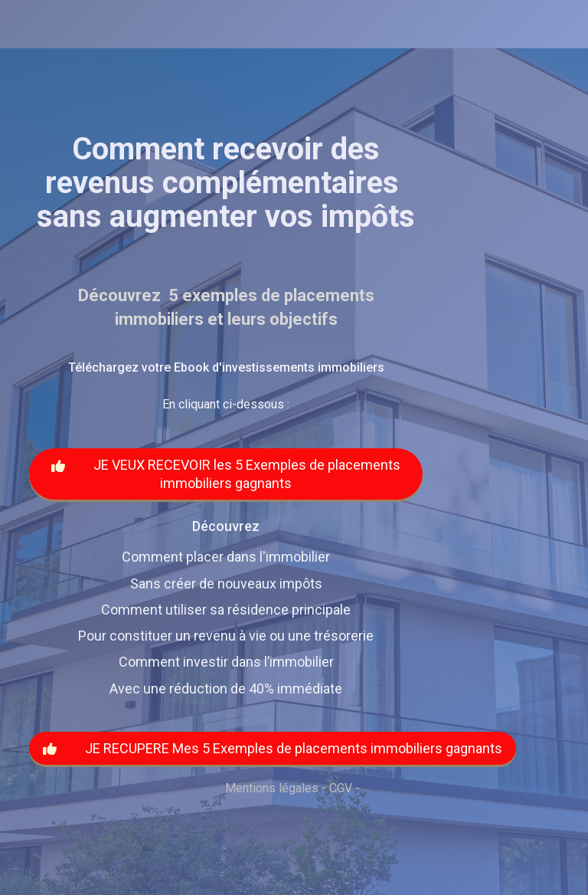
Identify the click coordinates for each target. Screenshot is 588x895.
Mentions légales (272, 788)
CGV (341, 788)
